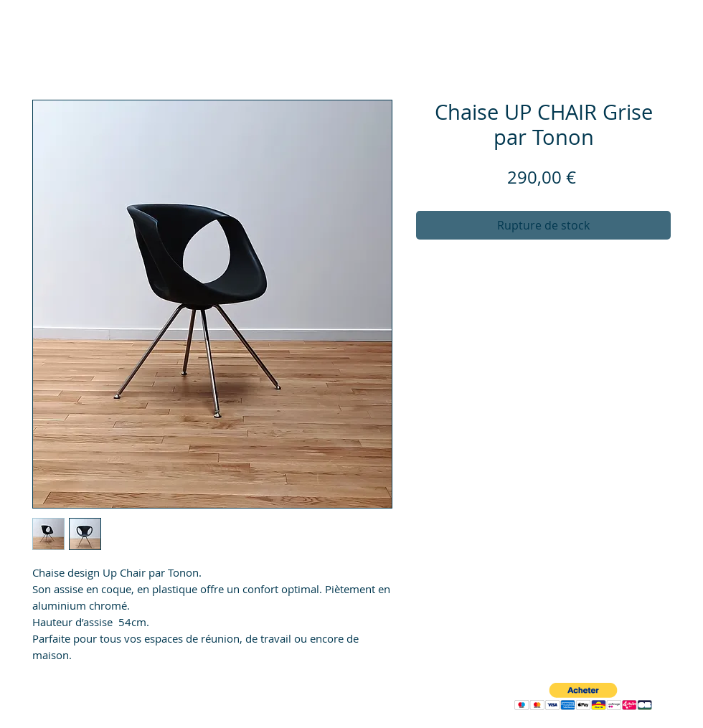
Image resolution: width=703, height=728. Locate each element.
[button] (583, 697)
